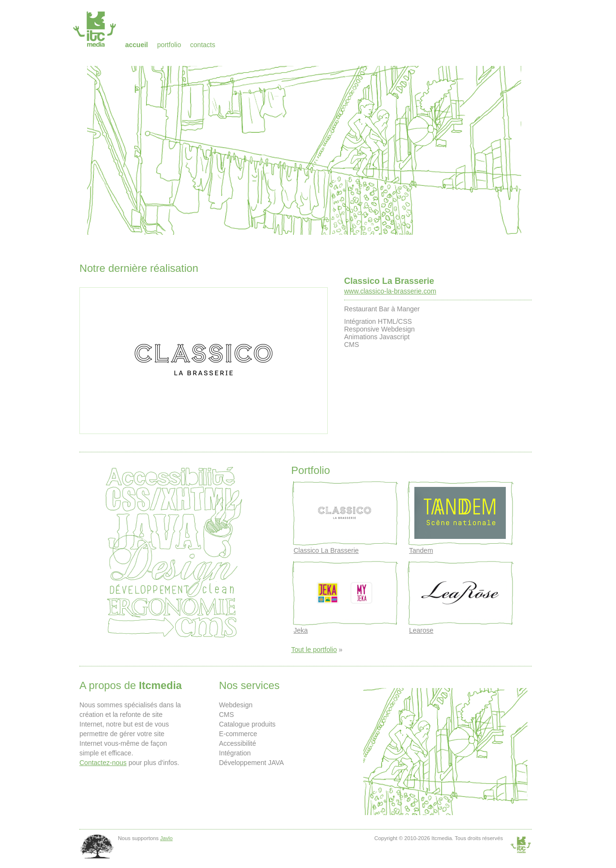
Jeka (301, 630)
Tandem (421, 550)
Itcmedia (96, 29)
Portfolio (169, 45)
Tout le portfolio (314, 650)
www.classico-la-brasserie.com (390, 291)
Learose (421, 630)
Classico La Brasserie (389, 281)
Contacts (203, 45)
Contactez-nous (103, 763)
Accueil (136, 45)
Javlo (167, 838)
